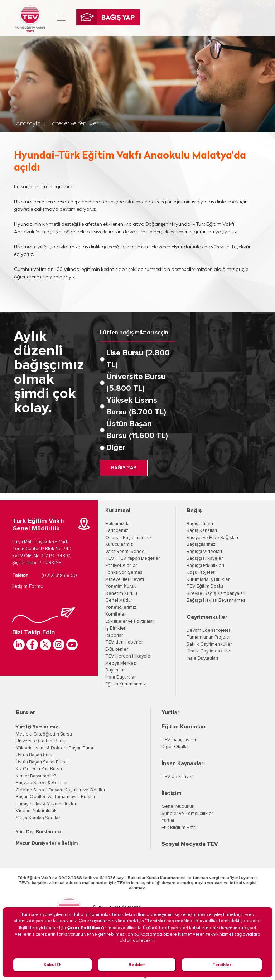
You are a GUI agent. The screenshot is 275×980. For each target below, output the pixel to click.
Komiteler (115, 614)
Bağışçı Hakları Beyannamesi (217, 600)
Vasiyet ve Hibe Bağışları (212, 538)
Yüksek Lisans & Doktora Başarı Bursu (55, 748)
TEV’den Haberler (124, 642)
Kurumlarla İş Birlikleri (209, 580)
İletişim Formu (28, 586)
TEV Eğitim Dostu (205, 586)
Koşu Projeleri (201, 573)
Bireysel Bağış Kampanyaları (216, 594)
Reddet (137, 964)
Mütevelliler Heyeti (125, 580)
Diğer (116, 448)
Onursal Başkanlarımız (128, 538)
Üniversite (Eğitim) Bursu (41, 741)
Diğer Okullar (175, 747)
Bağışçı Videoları (204, 552)
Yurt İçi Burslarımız (37, 727)
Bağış (194, 510)
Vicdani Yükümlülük (36, 811)
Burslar (25, 712)
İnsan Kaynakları (183, 763)
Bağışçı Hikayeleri (205, 559)
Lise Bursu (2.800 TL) (138, 359)
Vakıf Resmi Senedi (126, 552)
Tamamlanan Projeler (209, 637)
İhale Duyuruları (121, 677)
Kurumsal (118, 510)
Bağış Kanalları (202, 531)
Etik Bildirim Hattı (179, 828)
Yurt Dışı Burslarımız (39, 832)
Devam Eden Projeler (208, 630)
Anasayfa (28, 124)
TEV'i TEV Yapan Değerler (132, 559)
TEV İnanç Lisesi (179, 740)
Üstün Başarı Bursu (35, 755)
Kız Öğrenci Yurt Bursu (39, 769)
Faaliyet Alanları (122, 566)
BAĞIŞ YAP (124, 468)
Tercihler (222, 964)
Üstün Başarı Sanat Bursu (42, 762)
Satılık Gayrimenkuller (209, 644)
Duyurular (115, 670)
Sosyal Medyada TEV (190, 844)
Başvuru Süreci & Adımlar (42, 783)
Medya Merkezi (121, 663)
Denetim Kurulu (121, 594)
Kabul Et (52, 964)
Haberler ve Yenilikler (73, 124)
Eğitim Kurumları (184, 727)
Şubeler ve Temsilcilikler (187, 814)
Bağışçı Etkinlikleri (205, 566)
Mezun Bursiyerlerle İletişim (47, 843)
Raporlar (114, 635)
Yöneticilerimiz (121, 608)
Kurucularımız (119, 545)
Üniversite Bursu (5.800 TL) (136, 383)
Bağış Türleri (200, 524)
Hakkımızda (117, 524)
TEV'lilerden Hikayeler (129, 656)
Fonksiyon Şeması (124, 573)
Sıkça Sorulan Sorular (38, 818)
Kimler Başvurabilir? (36, 776)
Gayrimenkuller (207, 617)
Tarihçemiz (117, 531)
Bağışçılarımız (201, 545)
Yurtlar (170, 712)
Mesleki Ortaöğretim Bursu (44, 734)
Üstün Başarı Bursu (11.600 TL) (137, 430)
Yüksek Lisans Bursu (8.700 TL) (136, 406)
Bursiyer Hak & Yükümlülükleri (47, 804)
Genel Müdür (119, 600)
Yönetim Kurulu (121, 586)
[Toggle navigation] (61, 18)
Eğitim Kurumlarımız (126, 684)
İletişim (172, 793)
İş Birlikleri (116, 628)
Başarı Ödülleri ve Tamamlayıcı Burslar (56, 797)
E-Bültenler (117, 649)
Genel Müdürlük (178, 807)
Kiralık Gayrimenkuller (209, 651)
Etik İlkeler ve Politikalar (130, 622)
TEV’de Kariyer (177, 777)
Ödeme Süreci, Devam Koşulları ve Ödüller (61, 790)
